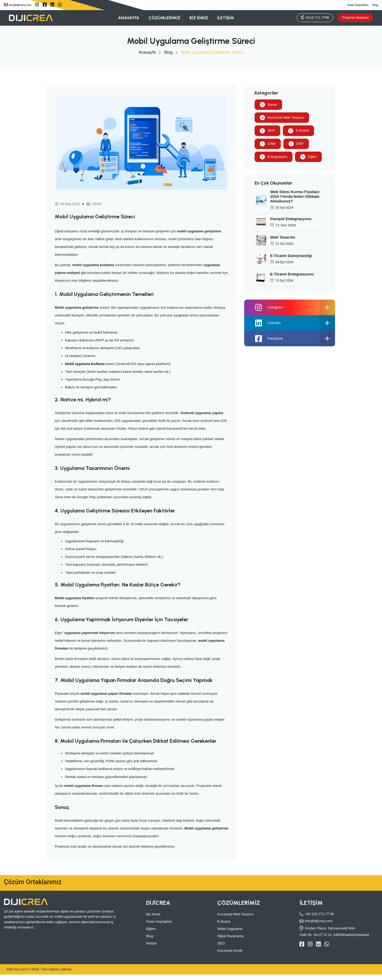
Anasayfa (147, 52)
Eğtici (308, 157)
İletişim (152, 943)
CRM (268, 144)
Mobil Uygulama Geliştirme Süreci (212, 52)
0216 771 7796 (315, 17)
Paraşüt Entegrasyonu (291, 219)
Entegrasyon (274, 157)
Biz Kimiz (153, 914)
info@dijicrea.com (18, 5)
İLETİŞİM (226, 18)
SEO (267, 131)
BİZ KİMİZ (199, 18)
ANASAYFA (129, 18)
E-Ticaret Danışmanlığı (291, 256)
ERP (296, 144)
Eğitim (151, 929)
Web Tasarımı (283, 237)
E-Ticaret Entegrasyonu (292, 274)
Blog (375, 5)
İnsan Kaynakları (358, 5)
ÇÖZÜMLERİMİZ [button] (164, 18)
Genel (97, 204)
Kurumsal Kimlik (230, 951)
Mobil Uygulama (230, 929)
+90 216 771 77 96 (317, 914)
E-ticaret (298, 131)
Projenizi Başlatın (356, 18)
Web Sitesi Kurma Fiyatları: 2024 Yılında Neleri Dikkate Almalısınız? (295, 196)
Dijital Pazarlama (230, 936)
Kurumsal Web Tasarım (282, 118)
